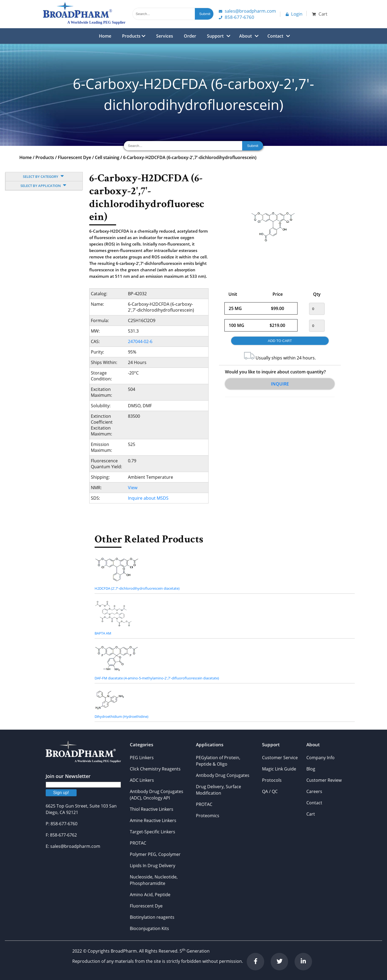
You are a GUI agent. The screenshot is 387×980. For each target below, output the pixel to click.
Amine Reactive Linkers (153, 820)
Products (134, 36)
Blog (311, 769)
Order (190, 36)
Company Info (320, 758)
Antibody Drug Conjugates (223, 775)
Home (105, 36)
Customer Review (324, 780)
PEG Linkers (142, 758)
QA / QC (270, 791)
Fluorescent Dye (74, 157)
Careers (314, 791)
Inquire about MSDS (148, 498)
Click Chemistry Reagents (155, 769)
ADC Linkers (142, 780)
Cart (311, 814)
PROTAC (138, 843)
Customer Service (280, 758)
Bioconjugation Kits (149, 928)
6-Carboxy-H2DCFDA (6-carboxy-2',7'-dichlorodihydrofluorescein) (190, 157)
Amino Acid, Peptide (150, 895)
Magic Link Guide (279, 769)
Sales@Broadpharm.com (247, 11)
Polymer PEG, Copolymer (155, 854)
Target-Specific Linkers (153, 832)
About (246, 36)
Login (294, 14)
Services (165, 36)
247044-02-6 (140, 341)
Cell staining (107, 157)
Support (215, 36)
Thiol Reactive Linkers (152, 809)
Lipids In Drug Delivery (153, 866)
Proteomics (208, 816)
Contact (275, 36)
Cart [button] (320, 14)
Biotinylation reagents (152, 917)
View (133, 488)
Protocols (272, 780)
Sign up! (61, 793)
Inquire (280, 384)
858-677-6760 (236, 17)
